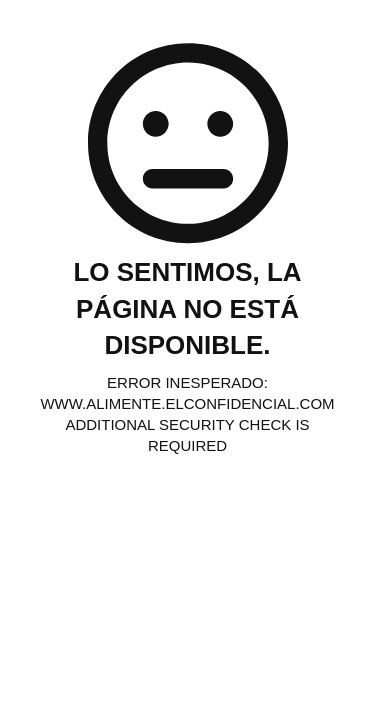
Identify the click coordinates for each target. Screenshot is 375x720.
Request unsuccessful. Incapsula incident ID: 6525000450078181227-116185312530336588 (187, 360)
